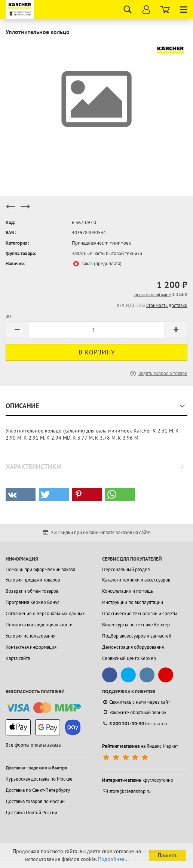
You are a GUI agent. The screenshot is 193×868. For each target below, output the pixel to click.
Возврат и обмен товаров (32, 591)
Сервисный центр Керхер (129, 658)
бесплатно (135, 724)
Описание (22, 406)
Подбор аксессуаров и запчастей (137, 636)
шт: (9, 316)
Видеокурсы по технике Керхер (136, 625)
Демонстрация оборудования (133, 647)
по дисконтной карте (152, 295)
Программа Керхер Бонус (33, 602)
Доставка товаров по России (35, 801)
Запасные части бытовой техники (107, 253)
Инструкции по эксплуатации (133, 602)
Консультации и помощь (128, 591)
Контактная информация (31, 647)
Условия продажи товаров (33, 580)
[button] (21, 495)
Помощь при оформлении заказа (40, 569)
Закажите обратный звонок (134, 712)
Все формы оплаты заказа (33, 745)
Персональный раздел (126, 569)
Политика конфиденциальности (39, 625)
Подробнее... (113, 859)
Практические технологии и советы (140, 613)
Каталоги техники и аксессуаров (136, 580)
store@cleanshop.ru (126, 791)
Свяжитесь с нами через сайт (136, 702)
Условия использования (30, 636)
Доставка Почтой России (31, 813)
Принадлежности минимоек (101, 243)
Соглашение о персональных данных (45, 613)
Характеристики (33, 467)
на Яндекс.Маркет (140, 746)
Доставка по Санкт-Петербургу (38, 790)
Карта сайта (18, 658)
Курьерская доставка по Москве (39, 779)
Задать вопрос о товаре (158, 373)
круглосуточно (138, 780)
